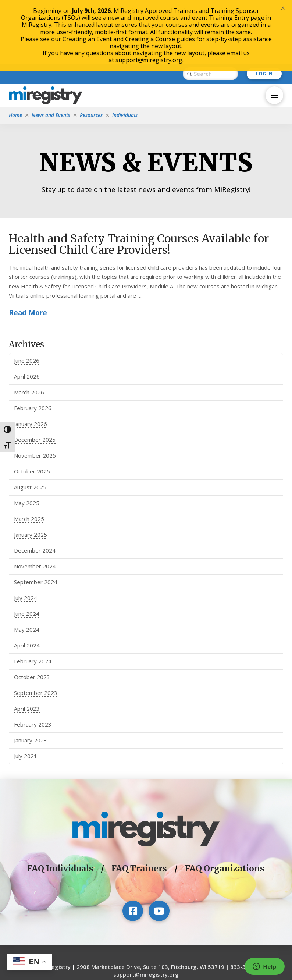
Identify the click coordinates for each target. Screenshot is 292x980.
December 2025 (35, 380)
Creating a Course (150, 39)
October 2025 (32, 411)
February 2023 (33, 664)
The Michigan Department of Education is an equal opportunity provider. (146, 945)
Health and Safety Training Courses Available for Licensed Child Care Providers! (139, 184)
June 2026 (27, 301)
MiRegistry (56, 906)
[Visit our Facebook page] (133, 851)
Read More (28, 253)
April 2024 (27, 585)
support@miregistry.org (146, 914)
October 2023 (32, 617)
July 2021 (26, 696)
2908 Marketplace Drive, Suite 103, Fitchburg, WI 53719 (150, 906)
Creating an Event (87, 39)
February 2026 (33, 348)
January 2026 (31, 364)
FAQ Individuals (60, 809)
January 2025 (31, 475)
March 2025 (29, 459)
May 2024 (27, 569)
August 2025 (30, 427)
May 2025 (27, 443)
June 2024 (27, 554)
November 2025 (35, 395)
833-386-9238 (249, 906)
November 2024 (35, 506)
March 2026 (29, 332)
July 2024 (26, 538)
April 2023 (27, 649)
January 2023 (31, 680)
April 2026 (27, 316)
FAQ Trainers (139, 809)
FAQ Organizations (225, 809)
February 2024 (33, 601)
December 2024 (35, 490)
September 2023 (36, 633)
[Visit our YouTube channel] (159, 851)
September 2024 (36, 522)
